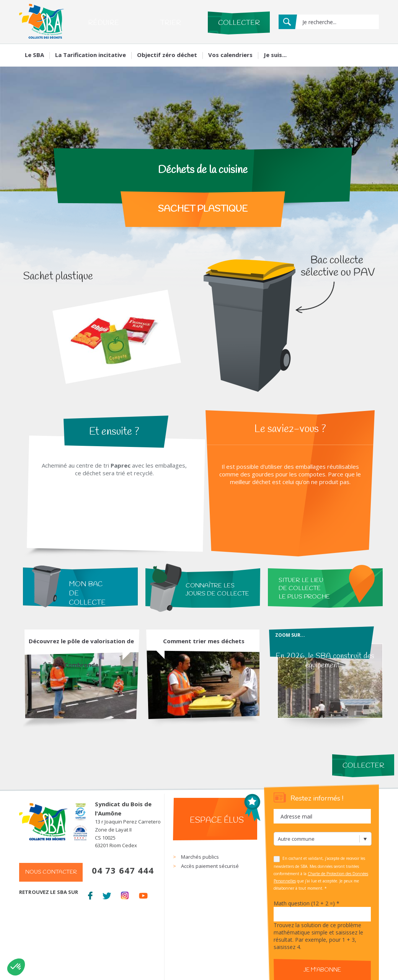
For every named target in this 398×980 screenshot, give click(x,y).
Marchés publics (200, 857)
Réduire (104, 23)
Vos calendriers (230, 55)
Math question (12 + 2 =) (307, 903)
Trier (170, 23)
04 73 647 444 (123, 870)
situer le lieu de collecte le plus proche (304, 589)
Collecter (239, 23)
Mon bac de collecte (87, 594)
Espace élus (217, 820)
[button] (16, 967)
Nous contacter (51, 872)
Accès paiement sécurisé (210, 866)
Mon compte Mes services (344, 54)
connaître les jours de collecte (217, 590)
